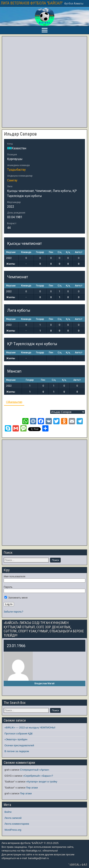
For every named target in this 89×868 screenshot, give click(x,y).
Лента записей (13, 818)
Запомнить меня (16, 598)
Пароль (8, 587)
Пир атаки (32, 788)
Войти (8, 812)
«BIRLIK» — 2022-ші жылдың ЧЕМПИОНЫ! (30, 728)
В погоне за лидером (17, 751)
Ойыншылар (14, 402)
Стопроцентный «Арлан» (35, 770)
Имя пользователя (14, 576)
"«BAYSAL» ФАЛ (78, 865)
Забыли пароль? (13, 612)
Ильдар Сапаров (20, 134)
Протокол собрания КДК (19, 734)
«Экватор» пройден (16, 739)
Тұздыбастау (16, 170)
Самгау (12, 180)
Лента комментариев (17, 824)
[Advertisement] (44, 82)
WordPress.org (13, 830)
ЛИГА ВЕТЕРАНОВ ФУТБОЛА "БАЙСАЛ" (32, 3)
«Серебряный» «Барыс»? (38, 776)
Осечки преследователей (19, 745)
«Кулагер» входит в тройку (42, 782)
